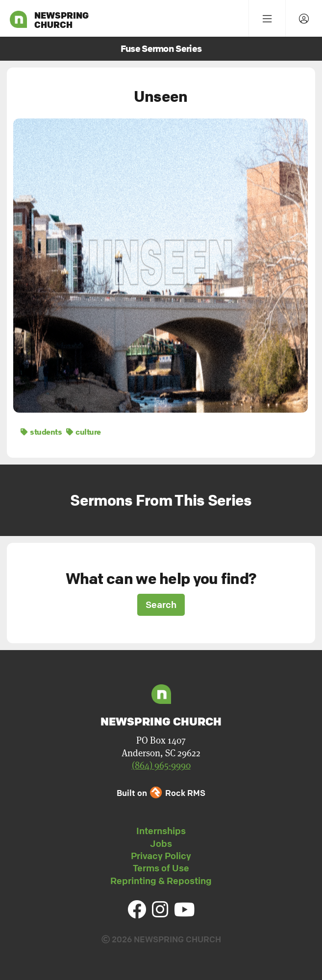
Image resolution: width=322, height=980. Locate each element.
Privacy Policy (161, 856)
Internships (161, 831)
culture (84, 432)
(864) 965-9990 (161, 765)
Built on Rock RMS (161, 793)
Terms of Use (161, 868)
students (41, 432)
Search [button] (161, 605)
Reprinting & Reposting (161, 881)
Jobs (161, 843)
